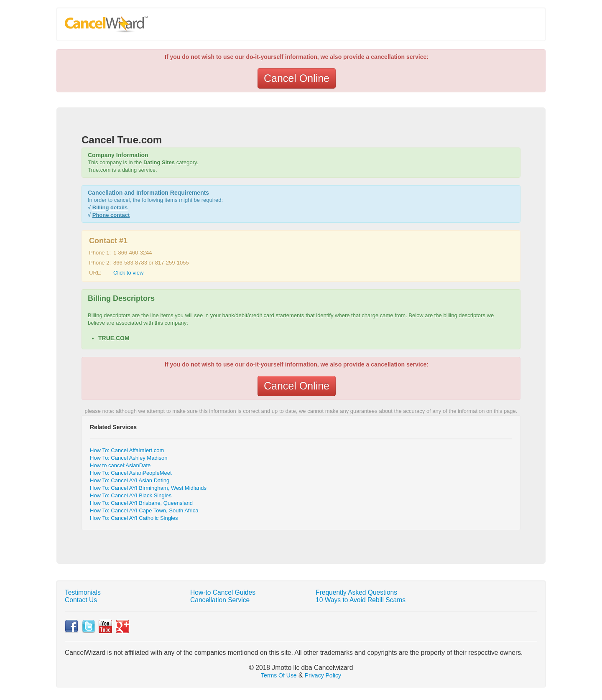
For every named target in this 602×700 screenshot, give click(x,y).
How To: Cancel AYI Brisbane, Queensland (141, 503)
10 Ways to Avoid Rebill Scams (361, 600)
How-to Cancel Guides (223, 592)
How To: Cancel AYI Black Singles (131, 495)
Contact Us (81, 600)
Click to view (128, 273)
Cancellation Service (220, 600)
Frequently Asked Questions (356, 592)
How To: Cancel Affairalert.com (127, 450)
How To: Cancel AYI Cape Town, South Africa (144, 510)
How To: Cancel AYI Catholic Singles (134, 518)
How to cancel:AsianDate (120, 465)
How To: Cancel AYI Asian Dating (130, 480)
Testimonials (83, 592)
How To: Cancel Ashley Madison (129, 458)
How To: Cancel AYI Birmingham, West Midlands (148, 488)
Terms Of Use (279, 675)
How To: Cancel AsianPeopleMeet (131, 473)
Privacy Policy (323, 675)
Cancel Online (297, 78)
